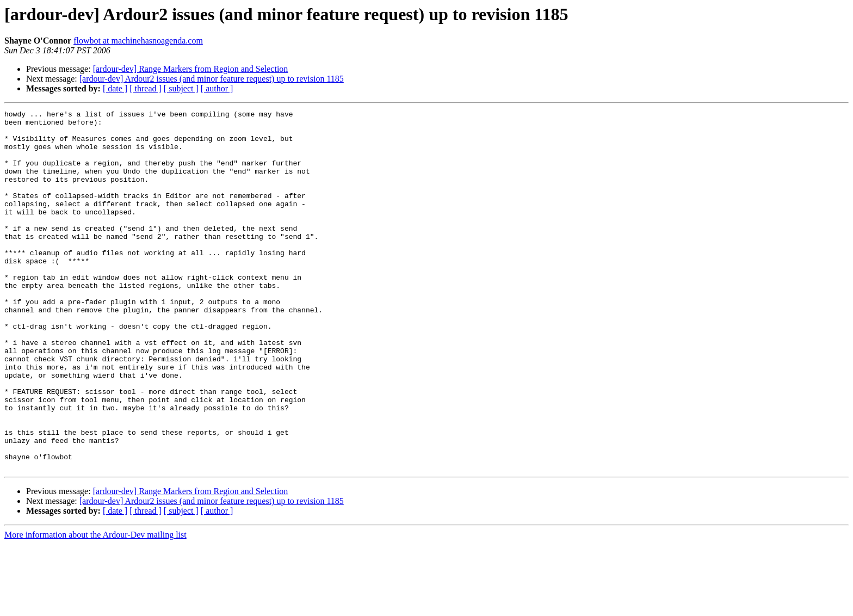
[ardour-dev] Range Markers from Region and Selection (191, 69)
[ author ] (217, 88)
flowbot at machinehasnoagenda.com (138, 41)
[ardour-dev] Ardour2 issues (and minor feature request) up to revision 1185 (212, 79)
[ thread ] (146, 88)
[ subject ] (181, 88)
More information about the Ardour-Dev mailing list (95, 606)
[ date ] (115, 88)
